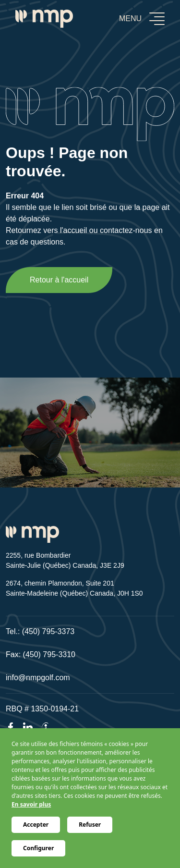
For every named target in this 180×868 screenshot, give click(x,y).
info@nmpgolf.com (38, 678)
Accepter (36, 825)
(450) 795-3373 (48, 631)
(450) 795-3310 (49, 654)
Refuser (90, 825)
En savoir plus (31, 804)
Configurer (38, 848)
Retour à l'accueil (59, 280)
